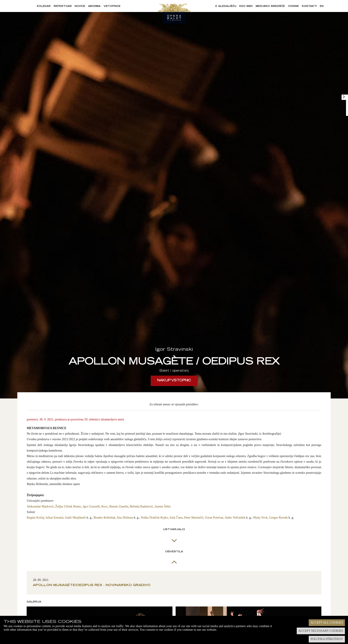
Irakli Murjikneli (75, 518)
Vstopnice (112, 6)
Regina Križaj (35, 518)
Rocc (105, 506)
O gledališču (226, 6)
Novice (80, 6)
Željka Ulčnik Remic (68, 506)
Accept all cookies (327, 623)
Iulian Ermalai (55, 518)
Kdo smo (246, 6)
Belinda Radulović (141, 506)
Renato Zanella (119, 506)
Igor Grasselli (92, 506)
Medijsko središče (270, 6)
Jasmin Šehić (163, 506)
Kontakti (309, 6)
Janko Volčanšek (235, 518)
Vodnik (294, 6)
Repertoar (63, 6)
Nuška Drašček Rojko (154, 518)
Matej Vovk (260, 518)
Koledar (44, 6)
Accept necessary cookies (321, 631)
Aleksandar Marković (40, 506)
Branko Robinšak (105, 518)
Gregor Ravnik (279, 518)
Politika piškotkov (327, 639)
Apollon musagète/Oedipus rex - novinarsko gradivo (92, 585)
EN (322, 6)
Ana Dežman (125, 518)
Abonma (94, 6)
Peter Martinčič (194, 518)
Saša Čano (176, 518)
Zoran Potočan (214, 518)
